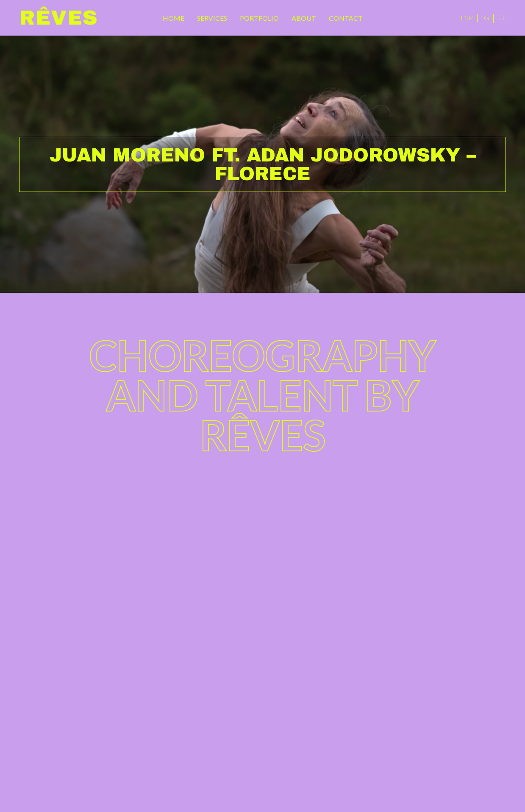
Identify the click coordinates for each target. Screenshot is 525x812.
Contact (346, 18)
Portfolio (259, 18)
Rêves (59, 18)
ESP (467, 18)
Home (174, 18)
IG (485, 18)
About (304, 18)
